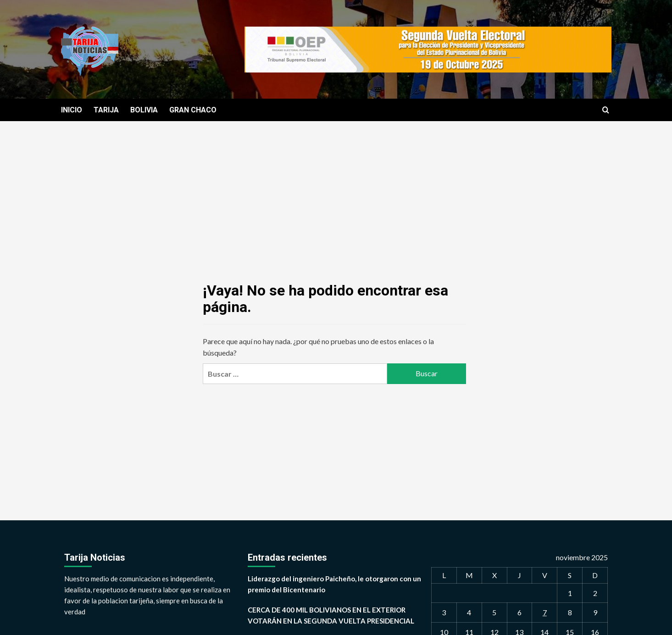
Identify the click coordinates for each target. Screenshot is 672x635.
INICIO (72, 110)
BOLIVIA (144, 110)
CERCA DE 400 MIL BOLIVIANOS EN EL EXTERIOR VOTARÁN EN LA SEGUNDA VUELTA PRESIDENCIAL (331, 615)
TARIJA (106, 110)
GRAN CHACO (193, 110)
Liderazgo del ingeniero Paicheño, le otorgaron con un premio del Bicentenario (334, 584)
